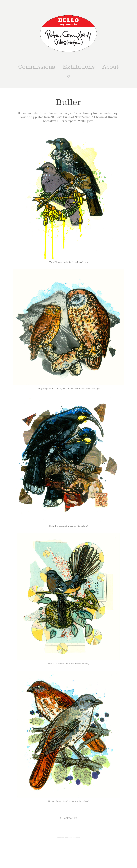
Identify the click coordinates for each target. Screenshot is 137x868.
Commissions (37, 66)
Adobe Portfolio (73, 838)
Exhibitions (79, 66)
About (111, 66)
